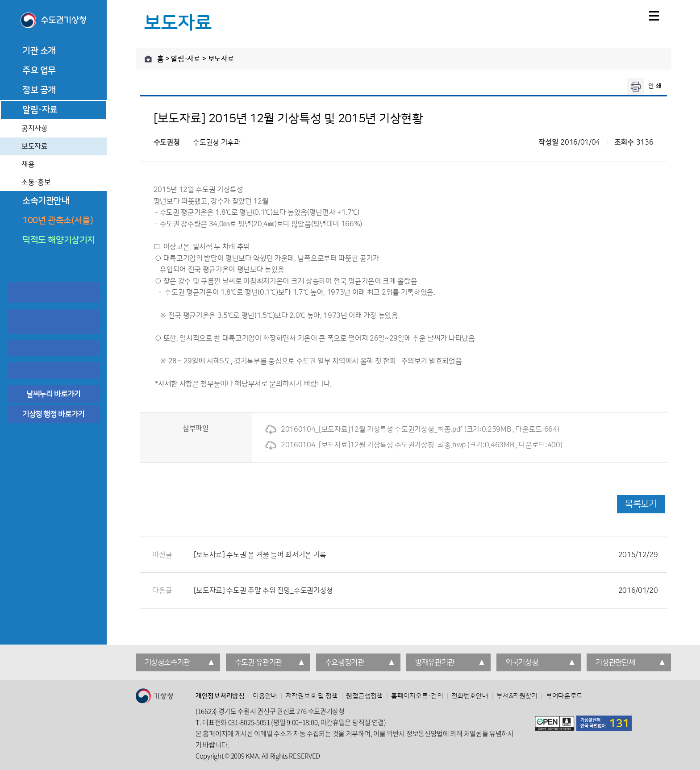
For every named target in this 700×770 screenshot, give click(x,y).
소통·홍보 (36, 182)
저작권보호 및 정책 (312, 696)
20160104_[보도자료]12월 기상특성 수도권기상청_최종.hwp (366, 445)
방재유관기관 (435, 662)
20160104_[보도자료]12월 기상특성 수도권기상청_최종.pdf (364, 429)
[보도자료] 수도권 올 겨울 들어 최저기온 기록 (426, 555)
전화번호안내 (470, 696)
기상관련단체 (615, 662)
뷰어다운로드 (564, 696)
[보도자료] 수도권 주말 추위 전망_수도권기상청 (426, 591)
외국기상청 (522, 662)
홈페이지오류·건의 (417, 696)
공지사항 (35, 129)
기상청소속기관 (168, 662)
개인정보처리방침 (220, 696)
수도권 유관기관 (258, 662)
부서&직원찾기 (517, 696)
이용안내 (265, 696)
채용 (28, 164)
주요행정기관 (345, 662)
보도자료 (35, 146)
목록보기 (641, 504)
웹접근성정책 (364, 696)
